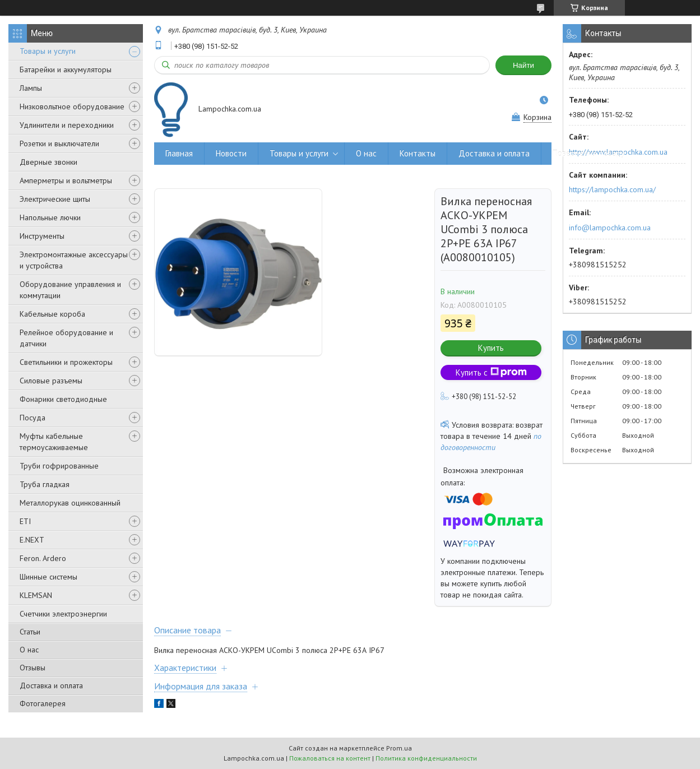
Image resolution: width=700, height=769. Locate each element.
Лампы (31, 88)
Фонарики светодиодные (63, 399)
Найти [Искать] (523, 65)
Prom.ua (399, 748)
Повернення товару (589, 153)
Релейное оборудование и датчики (66, 338)
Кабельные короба (52, 314)
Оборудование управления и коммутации (70, 290)
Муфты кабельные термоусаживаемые (54, 442)
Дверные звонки (48, 162)
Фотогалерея (43, 703)
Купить (491, 348)
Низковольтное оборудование (72, 106)
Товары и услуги (48, 51)
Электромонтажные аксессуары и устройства (74, 260)
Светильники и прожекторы (66, 362)
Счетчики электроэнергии (63, 614)
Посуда (33, 418)
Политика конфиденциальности (426, 758)
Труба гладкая (45, 484)
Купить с (491, 372)
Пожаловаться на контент (330, 758)
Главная (179, 153)
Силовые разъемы (51, 381)
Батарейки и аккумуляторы (66, 70)
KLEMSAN (36, 595)
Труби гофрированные (59, 466)
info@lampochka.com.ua (610, 228)
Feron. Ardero (43, 558)
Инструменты (42, 236)
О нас (29, 650)
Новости (231, 153)
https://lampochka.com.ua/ (612, 189)
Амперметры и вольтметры (66, 180)
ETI (25, 521)
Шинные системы (48, 577)
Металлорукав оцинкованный (70, 503)
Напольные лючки (50, 217)
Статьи (30, 632)
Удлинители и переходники (67, 125)
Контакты (418, 153)
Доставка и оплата (51, 685)
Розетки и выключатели (59, 143)
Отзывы (33, 668)
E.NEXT (32, 540)
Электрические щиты (55, 199)
